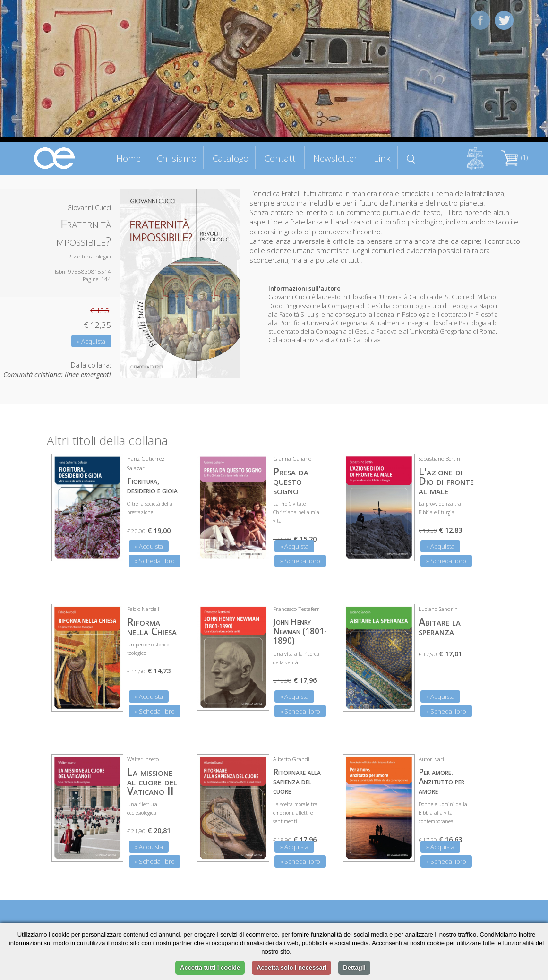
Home (128, 158)
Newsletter (335, 158)
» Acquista (91, 341)
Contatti (281, 158)
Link (382, 158)
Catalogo (231, 158)
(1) (514, 158)
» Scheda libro (155, 561)
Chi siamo (177, 158)
